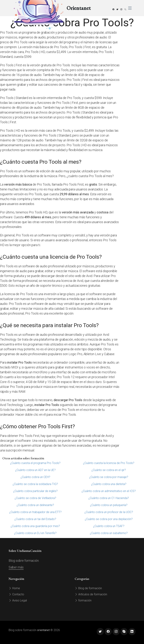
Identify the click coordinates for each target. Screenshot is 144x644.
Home (14, 588)
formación (83, 600)
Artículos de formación (91, 594)
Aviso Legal (18, 600)
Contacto (16, 594)
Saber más (16, 567)
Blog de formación (88, 588)
